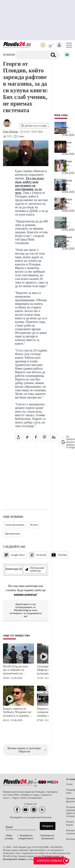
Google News (14, 555)
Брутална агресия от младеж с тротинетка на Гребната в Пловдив (67, 182)
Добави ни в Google (34, 126)
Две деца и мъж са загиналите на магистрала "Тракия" (67, 220)
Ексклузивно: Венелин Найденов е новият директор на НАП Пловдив (67, 201)
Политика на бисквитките (48, 837)
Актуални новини (14, 525)
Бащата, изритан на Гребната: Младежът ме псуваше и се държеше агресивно (17, 712)
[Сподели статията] (18, 437)
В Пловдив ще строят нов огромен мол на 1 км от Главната (67, 125)
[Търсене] (33, 55)
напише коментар (25, 594)
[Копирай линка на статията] (27, 437)
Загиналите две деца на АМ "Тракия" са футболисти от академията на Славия (67, 239)
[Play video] (26, 153)
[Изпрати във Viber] (45, 437)
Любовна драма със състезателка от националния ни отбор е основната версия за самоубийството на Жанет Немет (67, 163)
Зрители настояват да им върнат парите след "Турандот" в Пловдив (67, 144)
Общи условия (9, 837)
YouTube (59, 555)
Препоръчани (12, 534)
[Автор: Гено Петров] (10, 132)
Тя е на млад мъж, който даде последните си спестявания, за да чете (29, 185)
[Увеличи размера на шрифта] (54, 437)
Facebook (38, 555)
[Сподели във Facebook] (36, 437)
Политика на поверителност (26, 837)
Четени (34, 525)
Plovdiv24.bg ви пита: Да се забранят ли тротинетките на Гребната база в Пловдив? (16, 670)
